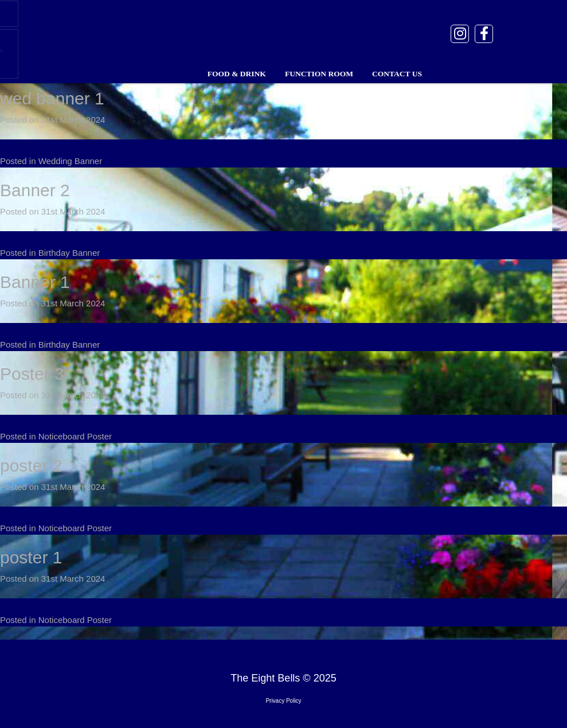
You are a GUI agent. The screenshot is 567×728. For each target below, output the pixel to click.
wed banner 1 (52, 98)
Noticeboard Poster (75, 436)
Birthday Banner (69, 253)
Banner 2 (35, 190)
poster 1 (31, 557)
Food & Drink (237, 74)
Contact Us (397, 74)
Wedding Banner (70, 161)
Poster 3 (32, 374)
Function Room (319, 74)
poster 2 (31, 466)
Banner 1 (35, 282)
